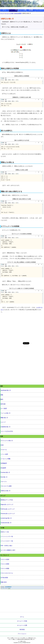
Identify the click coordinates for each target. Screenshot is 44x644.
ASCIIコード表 (5, 532)
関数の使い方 (4, 418)
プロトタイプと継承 (6, 486)
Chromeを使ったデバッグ (8, 514)
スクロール (4, 450)
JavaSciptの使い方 (6, 390)
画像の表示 (4, 582)
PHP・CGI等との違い (7, 546)
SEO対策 (31, 10)
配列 (2, 399)
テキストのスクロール (7, 573)
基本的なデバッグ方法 (7, 500)
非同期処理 (4, 463)
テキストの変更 (5, 564)
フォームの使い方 (5, 413)
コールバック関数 (5, 459)
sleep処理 (3, 468)
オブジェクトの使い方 (7, 441)
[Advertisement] (22, 328)
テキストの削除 (5, 568)
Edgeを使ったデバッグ (7, 504)
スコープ (3, 422)
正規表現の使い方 (5, 427)
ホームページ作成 (13, 10)
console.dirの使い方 (6, 523)
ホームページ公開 (22, 10)
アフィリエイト (40, 10)
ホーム (4, 10)
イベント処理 (4, 454)
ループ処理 (4, 409)
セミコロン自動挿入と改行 (8, 550)
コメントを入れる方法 (7, 431)
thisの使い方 (4, 477)
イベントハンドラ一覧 (7, 536)
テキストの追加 (5, 559)
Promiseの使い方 (5, 472)
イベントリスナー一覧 (7, 541)
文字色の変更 (4, 578)
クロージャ (4, 482)
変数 (2, 395)
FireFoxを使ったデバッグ (8, 509)
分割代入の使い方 (5, 491)
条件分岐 (3, 404)
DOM (2, 445)
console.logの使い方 (6, 518)
